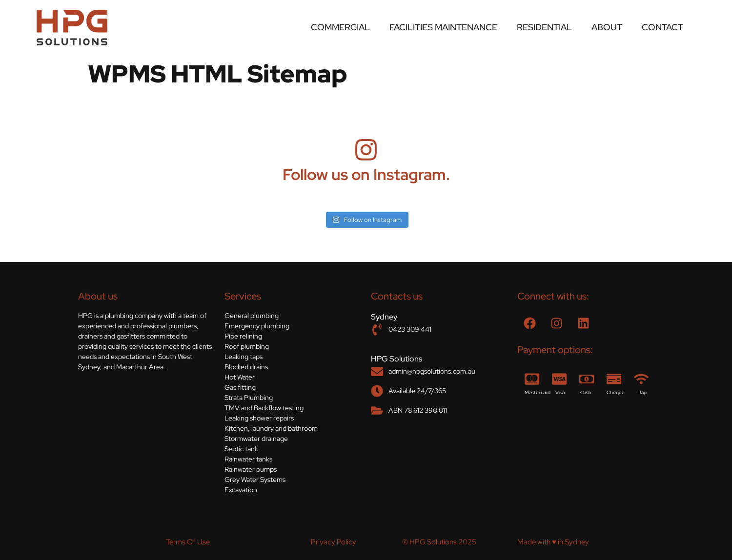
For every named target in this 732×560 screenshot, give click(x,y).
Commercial (340, 27)
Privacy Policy (334, 542)
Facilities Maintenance (443, 27)
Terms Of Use (188, 542)
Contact (662, 27)
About (607, 27)
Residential (544, 27)
